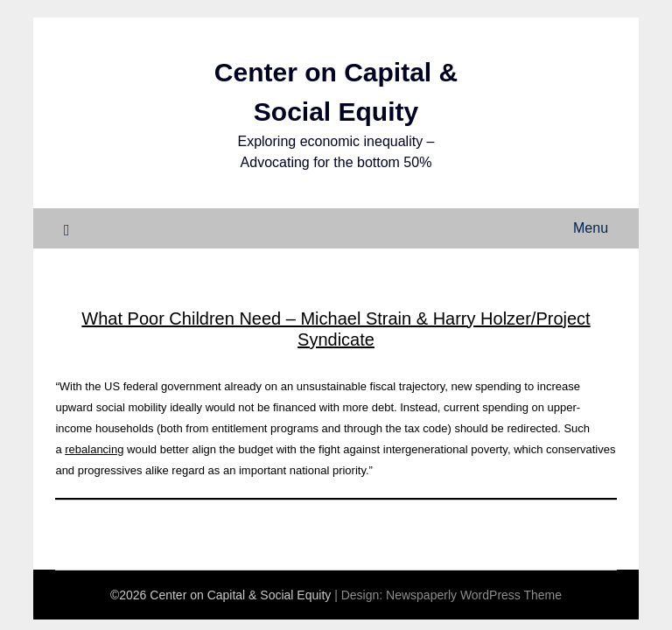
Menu (591, 228)
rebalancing (94, 449)
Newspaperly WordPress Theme (474, 595)
